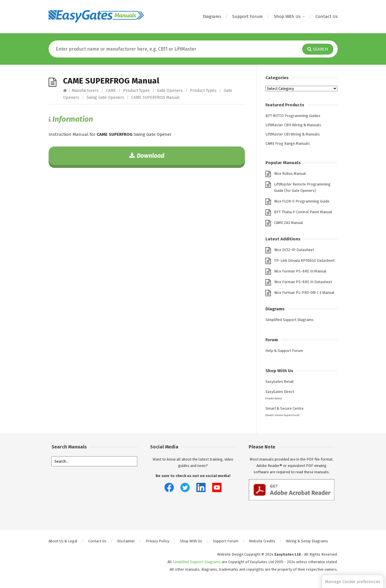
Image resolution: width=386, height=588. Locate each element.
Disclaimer (126, 541)
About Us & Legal (63, 541)
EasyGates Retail (280, 382)
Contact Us (327, 16)
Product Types (136, 91)
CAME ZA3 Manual (289, 223)
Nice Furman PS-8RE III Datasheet (303, 282)
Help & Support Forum (284, 351)
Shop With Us (289, 16)
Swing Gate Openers (105, 98)
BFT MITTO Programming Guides (293, 116)
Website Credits (262, 541)
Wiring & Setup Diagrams (307, 541)
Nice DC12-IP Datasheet (294, 250)
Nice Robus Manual (290, 174)
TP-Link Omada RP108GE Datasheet (304, 260)
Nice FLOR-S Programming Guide (302, 201)
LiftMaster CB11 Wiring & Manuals (293, 125)
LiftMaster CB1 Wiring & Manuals (293, 134)
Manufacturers (85, 91)
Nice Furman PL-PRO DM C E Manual (304, 293)
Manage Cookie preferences (353, 582)
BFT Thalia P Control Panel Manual (303, 212)
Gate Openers (170, 91)
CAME (111, 91)
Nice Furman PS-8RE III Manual (300, 271)
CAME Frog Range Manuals (288, 143)
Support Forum (248, 16)
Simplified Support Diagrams (290, 320)
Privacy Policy (157, 541)
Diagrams (212, 16)
